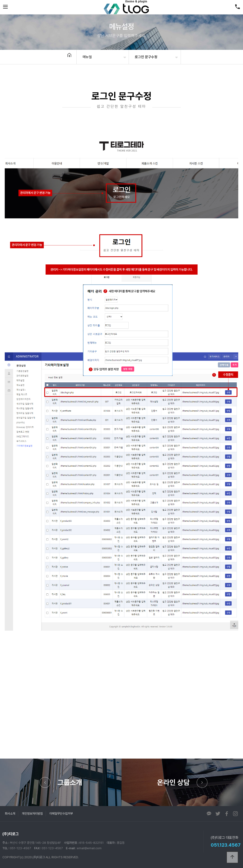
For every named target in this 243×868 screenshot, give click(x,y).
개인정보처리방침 (32, 814)
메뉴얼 (87, 57)
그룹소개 (70, 782)
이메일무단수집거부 (61, 814)
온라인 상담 (173, 782)
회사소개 (10, 814)
